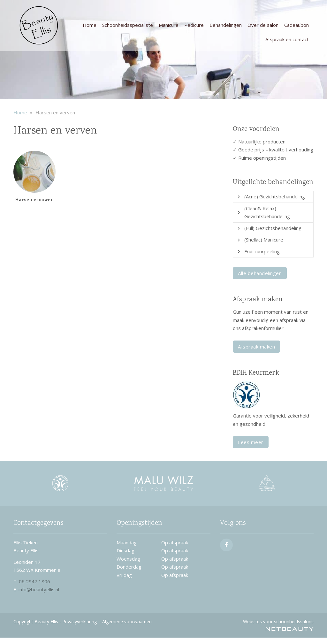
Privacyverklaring (80, 621)
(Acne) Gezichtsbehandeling (275, 196)
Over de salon (263, 25)
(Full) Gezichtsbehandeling (273, 228)
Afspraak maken (256, 347)
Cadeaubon (297, 25)
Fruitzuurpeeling (262, 251)
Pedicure (194, 25)
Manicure (169, 25)
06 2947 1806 (34, 581)
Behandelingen (226, 25)
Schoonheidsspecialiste (128, 25)
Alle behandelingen (260, 273)
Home (90, 25)
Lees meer (251, 442)
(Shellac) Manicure (264, 240)
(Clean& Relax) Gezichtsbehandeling (267, 212)
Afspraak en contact (287, 39)
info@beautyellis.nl (39, 589)
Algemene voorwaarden (127, 621)
